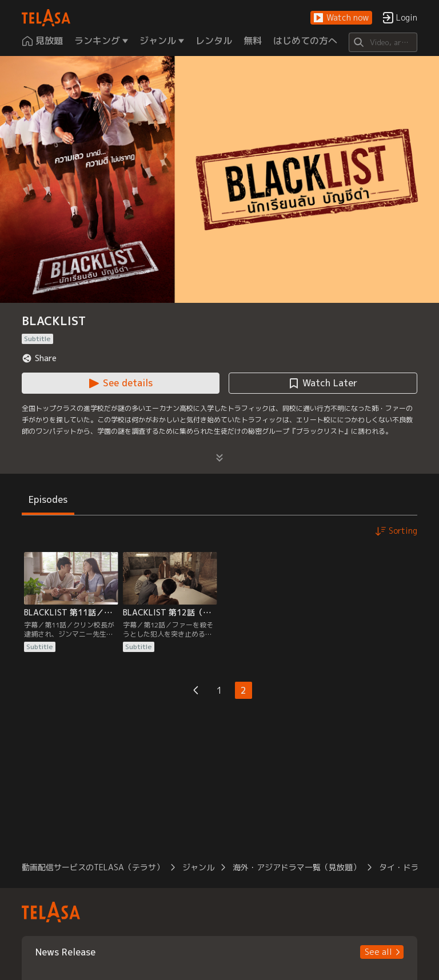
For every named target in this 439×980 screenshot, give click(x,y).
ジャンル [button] (198, 867)
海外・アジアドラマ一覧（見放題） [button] (297, 867)
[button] (341, 18)
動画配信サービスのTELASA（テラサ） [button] (93, 867)
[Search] (383, 42)
